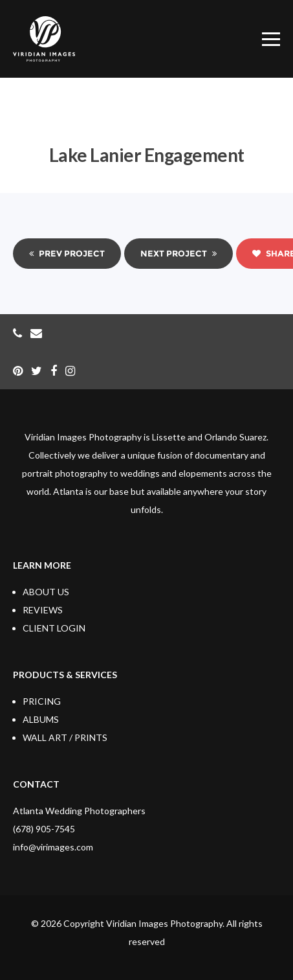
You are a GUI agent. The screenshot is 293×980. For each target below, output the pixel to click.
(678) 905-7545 (44, 829)
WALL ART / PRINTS (65, 737)
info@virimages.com (53, 847)
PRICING (42, 701)
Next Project (179, 253)
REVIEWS (43, 610)
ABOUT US (46, 592)
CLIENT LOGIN (54, 628)
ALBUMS (41, 719)
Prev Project (67, 253)
